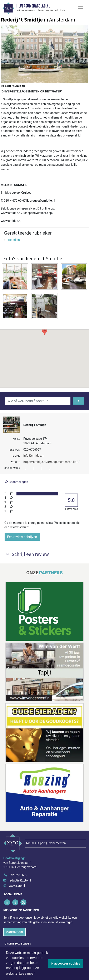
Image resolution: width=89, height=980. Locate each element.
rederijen (14, 240)
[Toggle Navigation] (80, 8)
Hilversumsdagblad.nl (33, 6)
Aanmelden (14, 932)
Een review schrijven (22, 537)
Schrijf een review (27, 554)
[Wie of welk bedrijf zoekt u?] (38, 401)
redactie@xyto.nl (20, 881)
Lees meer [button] (27, 973)
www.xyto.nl (17, 886)
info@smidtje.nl (34, 456)
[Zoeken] (78, 401)
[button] (45, 355)
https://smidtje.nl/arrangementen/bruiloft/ (51, 462)
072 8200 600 (18, 875)
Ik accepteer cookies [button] (66, 964)
